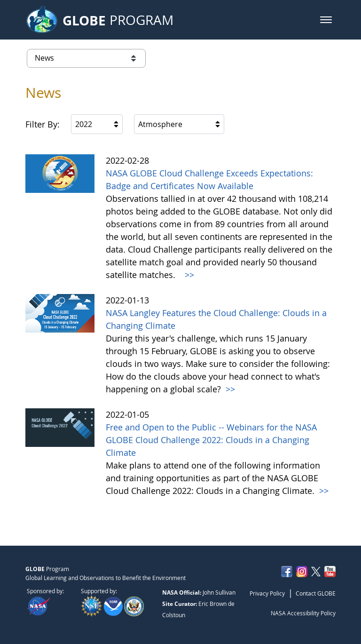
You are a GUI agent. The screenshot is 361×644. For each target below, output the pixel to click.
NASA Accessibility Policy (303, 613)
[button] (326, 20)
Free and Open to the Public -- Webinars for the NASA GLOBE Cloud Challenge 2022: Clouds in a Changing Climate (211, 440)
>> (188, 275)
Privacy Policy (267, 593)
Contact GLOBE (316, 593)
